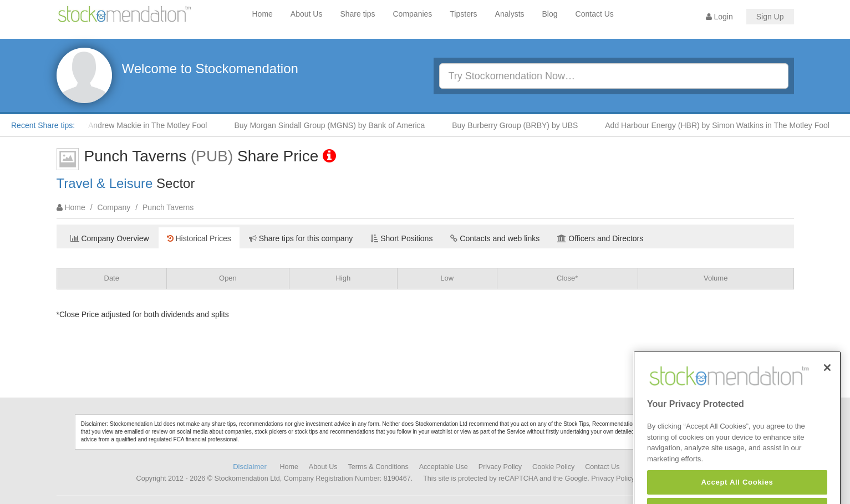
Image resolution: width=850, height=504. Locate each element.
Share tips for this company (301, 238)
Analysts (510, 14)
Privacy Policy (500, 467)
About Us (307, 14)
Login (719, 17)
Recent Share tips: (43, 125)
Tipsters (463, 14)
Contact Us (595, 14)
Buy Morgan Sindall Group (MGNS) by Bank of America (333, 125)
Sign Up (770, 17)
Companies (413, 14)
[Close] (827, 380)
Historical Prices (199, 238)
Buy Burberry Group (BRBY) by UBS (518, 125)
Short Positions (401, 238)
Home (263, 14)
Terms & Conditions (378, 467)
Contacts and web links (495, 238)
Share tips (357, 14)
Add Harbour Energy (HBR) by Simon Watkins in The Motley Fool (721, 125)
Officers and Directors (600, 238)
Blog (550, 14)
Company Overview (110, 238)
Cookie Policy (553, 467)
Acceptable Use (444, 467)
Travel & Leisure (105, 183)
